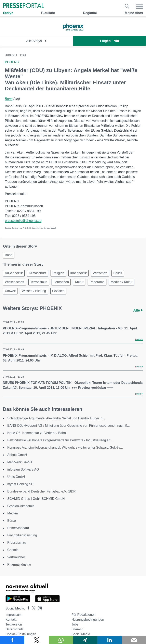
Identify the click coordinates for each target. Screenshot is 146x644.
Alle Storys (36, 41)
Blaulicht (48, 13)
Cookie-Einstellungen (21, 634)
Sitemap (77, 629)
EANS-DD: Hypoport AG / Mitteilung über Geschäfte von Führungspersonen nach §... (69, 426)
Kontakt (11, 620)
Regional (90, 13)
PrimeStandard (18, 528)
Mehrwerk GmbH (20, 462)
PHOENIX (12, 62)
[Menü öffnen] (139, 6)
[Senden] (134, 640)
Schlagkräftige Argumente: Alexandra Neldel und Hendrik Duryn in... (56, 418)
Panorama (97, 282)
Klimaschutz (38, 273)
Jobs (75, 624)
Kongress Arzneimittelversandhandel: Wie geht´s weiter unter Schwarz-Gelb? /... (65, 448)
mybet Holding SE (20, 484)
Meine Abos (134, 13)
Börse (12, 521)
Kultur (79, 282)
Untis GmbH (16, 477)
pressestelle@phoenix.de (23, 221)
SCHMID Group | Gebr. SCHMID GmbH (36, 499)
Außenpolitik (14, 273)
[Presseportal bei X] (32, 608)
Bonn (9, 99)
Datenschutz (15, 629)
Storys (8, 13)
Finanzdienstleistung (22, 535)
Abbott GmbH (17, 455)
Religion (58, 273)
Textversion (14, 624)
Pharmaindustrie (19, 564)
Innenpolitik (78, 273)
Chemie (13, 550)
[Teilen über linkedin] (109, 640)
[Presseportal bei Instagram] (38, 608)
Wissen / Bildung (34, 291)
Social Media (81, 634)
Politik (118, 273)
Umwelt (10, 291)
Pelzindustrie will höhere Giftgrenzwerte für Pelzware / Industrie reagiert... (60, 440)
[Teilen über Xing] (85, 640)
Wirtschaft (100, 273)
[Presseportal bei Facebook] (27, 608)
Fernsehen (61, 282)
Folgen (110, 41)
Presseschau (17, 543)
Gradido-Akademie (21, 506)
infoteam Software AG (23, 469)
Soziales (58, 291)
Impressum (14, 615)
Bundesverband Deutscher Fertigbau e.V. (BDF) (42, 491)
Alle (138, 310)
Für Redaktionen (83, 615)
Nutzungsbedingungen (88, 620)
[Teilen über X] (37, 640)
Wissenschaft (15, 282)
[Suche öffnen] (127, 6)
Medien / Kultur (122, 282)
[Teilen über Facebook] (12, 640)
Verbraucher (16, 557)
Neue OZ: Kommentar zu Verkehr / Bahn (37, 433)
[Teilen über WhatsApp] (61, 640)
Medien (13, 513)
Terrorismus (39, 282)
